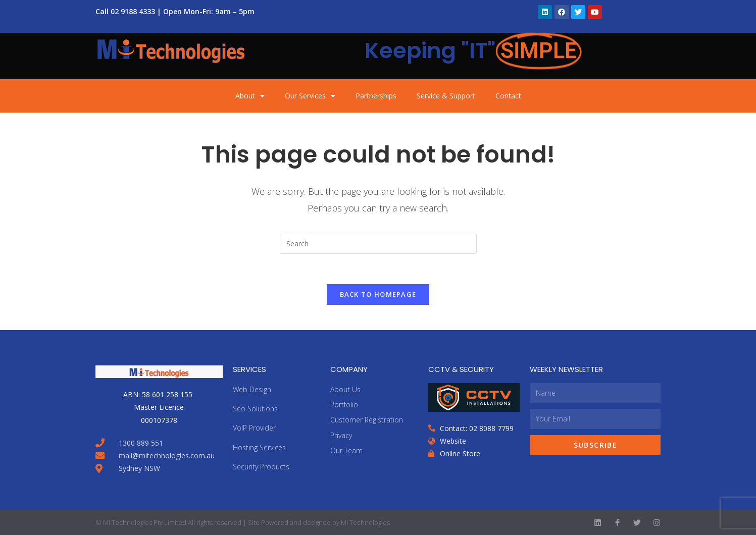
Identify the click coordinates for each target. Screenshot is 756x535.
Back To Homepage (378, 294)
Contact (508, 96)
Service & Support (446, 96)
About (250, 96)
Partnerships (376, 96)
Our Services (310, 96)
